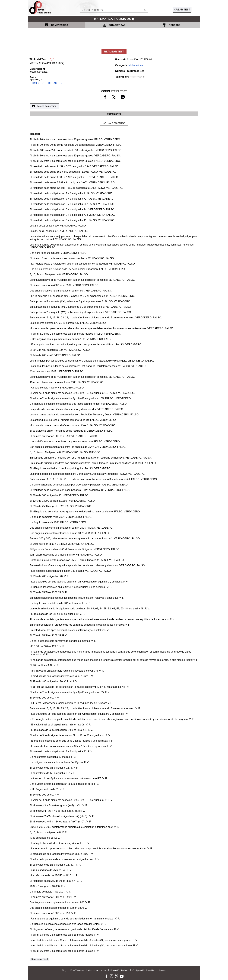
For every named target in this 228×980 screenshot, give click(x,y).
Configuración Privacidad (144, 970)
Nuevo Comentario (44, 106)
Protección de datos (119, 970)
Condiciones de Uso (97, 970)
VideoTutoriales (77, 970)
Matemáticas (136, 65)
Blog (64, 970)
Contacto (163, 970)
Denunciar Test (39, 959)
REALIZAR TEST (114, 52)
